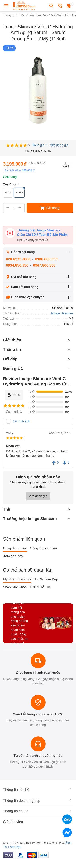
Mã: (28, 151)
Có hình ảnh (21, 421)
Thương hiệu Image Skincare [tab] (37, 518)
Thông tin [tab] (37, 349)
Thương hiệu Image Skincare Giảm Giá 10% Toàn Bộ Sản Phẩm (42, 233)
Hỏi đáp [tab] (37, 359)
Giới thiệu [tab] (37, 340)
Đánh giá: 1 (40, 145)
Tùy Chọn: (11, 184)
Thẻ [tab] (37, 509)
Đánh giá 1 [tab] (37, 368)
